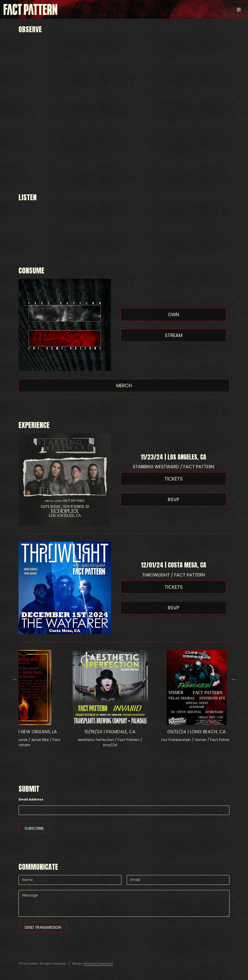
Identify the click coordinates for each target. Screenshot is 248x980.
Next (233, 679)
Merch (124, 386)
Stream (174, 335)
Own (173, 315)
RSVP (173, 500)
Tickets (174, 479)
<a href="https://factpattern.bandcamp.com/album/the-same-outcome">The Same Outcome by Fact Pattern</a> (124, 221)
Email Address (31, 799)
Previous (15, 679)
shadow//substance (98, 963)
